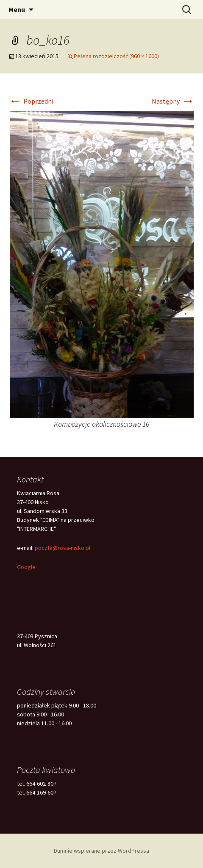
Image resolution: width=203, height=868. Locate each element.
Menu (17, 9)
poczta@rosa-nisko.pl (63, 548)
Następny (173, 101)
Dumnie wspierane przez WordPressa (101, 851)
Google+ (28, 567)
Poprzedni (31, 101)
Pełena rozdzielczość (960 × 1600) (116, 56)
